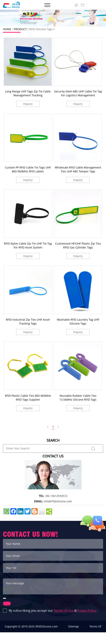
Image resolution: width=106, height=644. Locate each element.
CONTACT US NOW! (30, 534)
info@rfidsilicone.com (58, 501)
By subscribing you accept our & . (50, 611)
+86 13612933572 (56, 496)
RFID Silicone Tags (41, 29)
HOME (7, 29)
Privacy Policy (87, 611)
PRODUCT (20, 29)
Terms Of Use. (64, 611)
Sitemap (74, 626)
